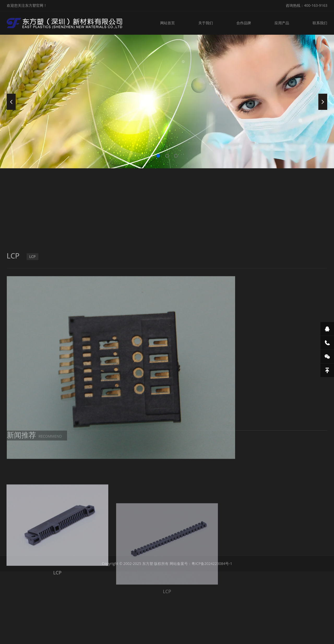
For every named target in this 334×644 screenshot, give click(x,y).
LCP (32, 330)
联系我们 (320, 23)
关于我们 (206, 23)
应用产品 (282, 23)
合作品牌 (244, 23)
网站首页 (168, 23)
